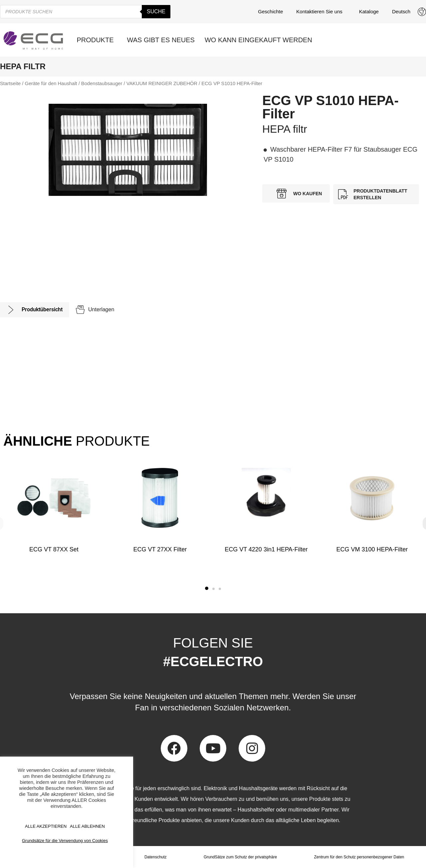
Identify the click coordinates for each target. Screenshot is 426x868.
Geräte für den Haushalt (51, 83)
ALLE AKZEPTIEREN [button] (46, 826)
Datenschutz (156, 857)
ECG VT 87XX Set (54, 549)
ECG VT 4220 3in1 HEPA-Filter (266, 549)
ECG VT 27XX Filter (160, 549)
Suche (156, 11)
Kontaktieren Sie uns (321, 12)
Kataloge (369, 11)
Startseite (10, 83)
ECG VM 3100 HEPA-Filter (372, 549)
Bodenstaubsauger (102, 83)
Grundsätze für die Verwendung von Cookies (65, 841)
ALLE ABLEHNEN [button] (87, 826)
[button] (207, 588)
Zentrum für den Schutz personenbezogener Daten (359, 857)
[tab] (35, 310)
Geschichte (270, 11)
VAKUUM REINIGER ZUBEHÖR (162, 83)
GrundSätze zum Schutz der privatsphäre (240, 857)
